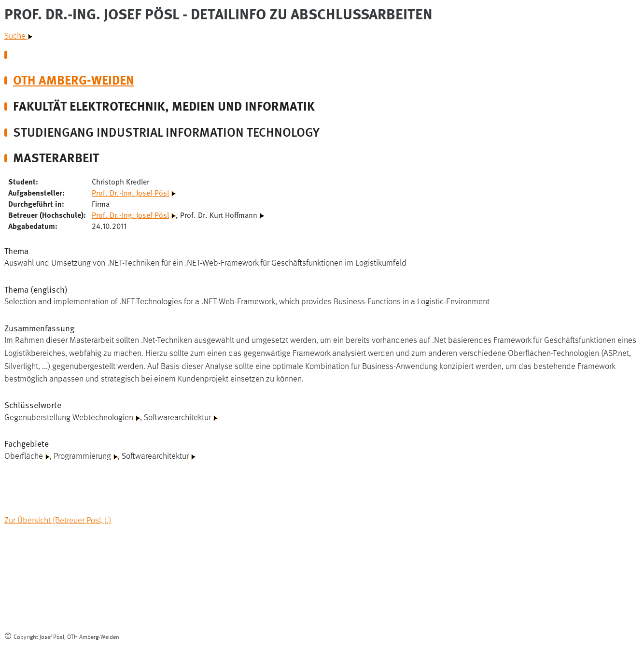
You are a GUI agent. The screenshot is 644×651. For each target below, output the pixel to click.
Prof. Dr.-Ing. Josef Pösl (130, 192)
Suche (18, 36)
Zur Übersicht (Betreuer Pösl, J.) (58, 521)
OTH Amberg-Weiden (74, 79)
